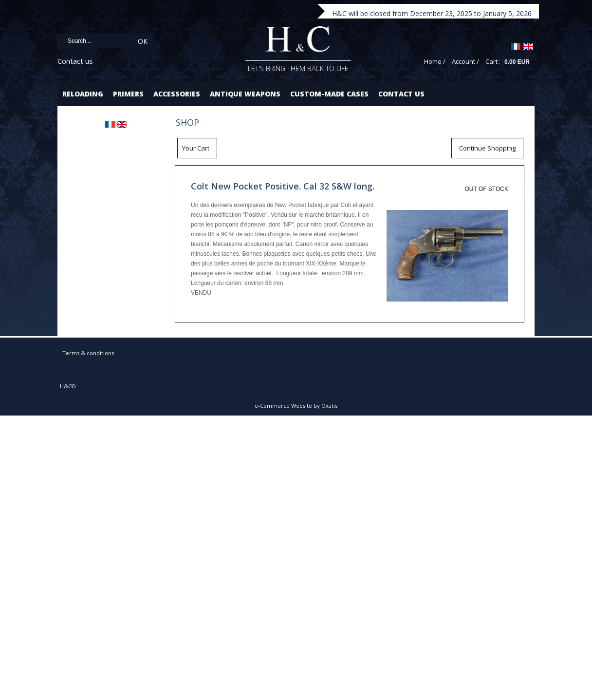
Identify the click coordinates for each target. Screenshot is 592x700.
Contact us (75, 61)
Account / (465, 61)
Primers (128, 94)
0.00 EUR (517, 62)
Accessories (177, 94)
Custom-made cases (329, 94)
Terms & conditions (88, 353)
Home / (435, 61)
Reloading (83, 94)
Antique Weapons (245, 94)
